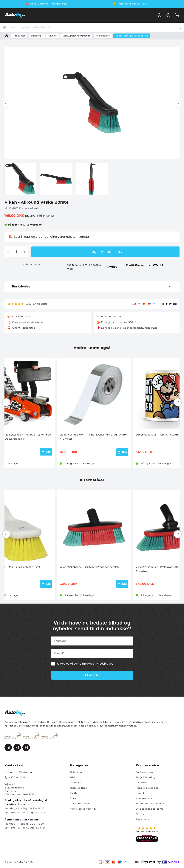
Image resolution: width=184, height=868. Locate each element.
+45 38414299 (17, 777)
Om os (140, 814)
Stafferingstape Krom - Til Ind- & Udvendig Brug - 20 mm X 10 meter (94, 437)
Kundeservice (144, 798)
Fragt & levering (146, 777)
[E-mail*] (92, 653)
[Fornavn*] (92, 641)
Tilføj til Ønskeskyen (32, 264)
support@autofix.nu (21, 772)
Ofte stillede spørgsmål (150, 809)
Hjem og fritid (79, 788)
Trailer (74, 798)
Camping (76, 783)
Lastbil (74, 793)
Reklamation (144, 819)
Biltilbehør (76, 772)
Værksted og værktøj (83, 809)
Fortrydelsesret (145, 772)
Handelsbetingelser (148, 788)
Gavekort (141, 783)
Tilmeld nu (92, 675)
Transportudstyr (80, 804)
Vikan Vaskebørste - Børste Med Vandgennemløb (89, 567)
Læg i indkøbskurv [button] (105, 252)
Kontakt (141, 793)
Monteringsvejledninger (150, 804)
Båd (72, 777)
